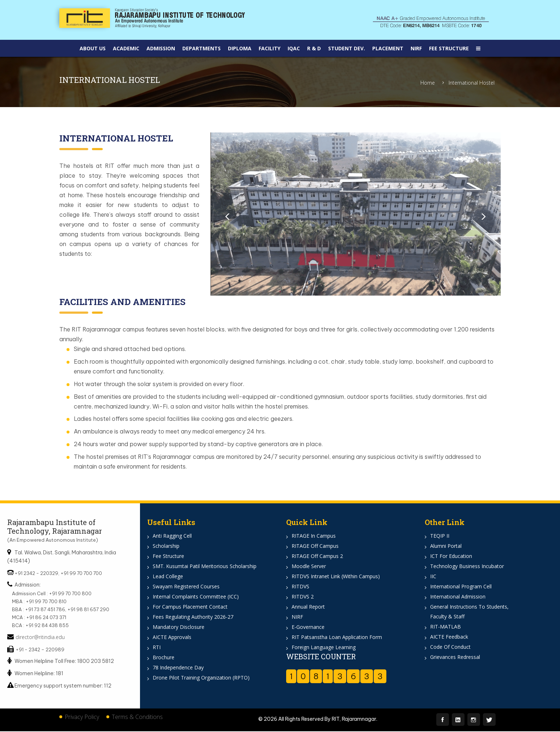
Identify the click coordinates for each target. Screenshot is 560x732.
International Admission (458, 597)
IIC (433, 577)
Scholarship (166, 546)
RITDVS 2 (303, 597)
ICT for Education (451, 556)
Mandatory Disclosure (179, 627)
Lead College (168, 577)
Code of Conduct (450, 647)
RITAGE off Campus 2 (317, 556)
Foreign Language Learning (324, 648)
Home (428, 83)
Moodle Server (309, 566)
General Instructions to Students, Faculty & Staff (469, 612)
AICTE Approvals (172, 637)
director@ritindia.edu (40, 638)
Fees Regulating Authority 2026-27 (193, 617)
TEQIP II (440, 536)
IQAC (294, 48)
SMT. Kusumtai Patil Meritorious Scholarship (205, 566)
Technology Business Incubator (467, 566)
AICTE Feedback (449, 637)
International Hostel (472, 83)
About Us (93, 48)
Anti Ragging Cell (172, 536)
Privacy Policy (82, 718)
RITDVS (300, 587)
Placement (388, 48)
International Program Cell (461, 587)
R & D (314, 48)
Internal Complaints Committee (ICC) (196, 597)
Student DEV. (347, 48)
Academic (126, 48)
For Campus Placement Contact (190, 607)
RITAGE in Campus (314, 536)
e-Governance (308, 627)
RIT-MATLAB (446, 627)
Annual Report (308, 607)
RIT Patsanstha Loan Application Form (337, 637)
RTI (157, 648)
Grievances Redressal (455, 657)
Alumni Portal (446, 546)
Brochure (164, 658)
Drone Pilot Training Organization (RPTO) (201, 678)
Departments (201, 48)
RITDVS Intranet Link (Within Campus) (336, 577)
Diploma (240, 48)
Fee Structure (449, 48)
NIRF (416, 48)
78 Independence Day (178, 668)
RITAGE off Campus (315, 546)
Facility (270, 48)
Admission (161, 48)
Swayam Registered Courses (186, 587)
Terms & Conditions (137, 718)
